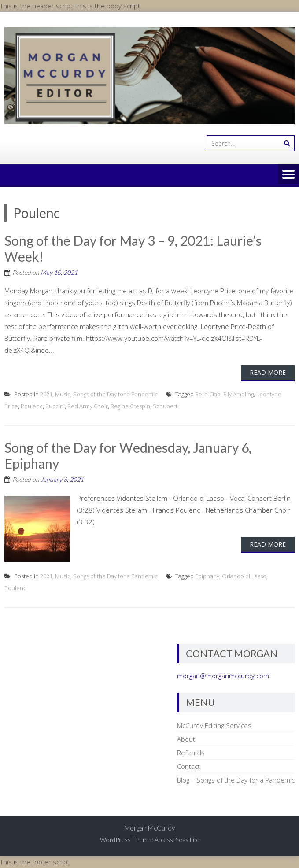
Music (63, 394)
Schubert (165, 406)
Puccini (55, 406)
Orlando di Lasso (244, 576)
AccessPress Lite (177, 840)
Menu (288, 175)
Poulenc (32, 406)
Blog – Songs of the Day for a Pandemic (236, 780)
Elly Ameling (238, 394)
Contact (188, 766)
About (186, 739)
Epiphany (207, 576)
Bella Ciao (208, 394)
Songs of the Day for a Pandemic (115, 394)
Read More (268, 372)
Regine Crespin (130, 406)
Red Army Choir (88, 406)
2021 (46, 394)
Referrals (191, 753)
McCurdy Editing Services (214, 725)
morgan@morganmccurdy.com (223, 676)
